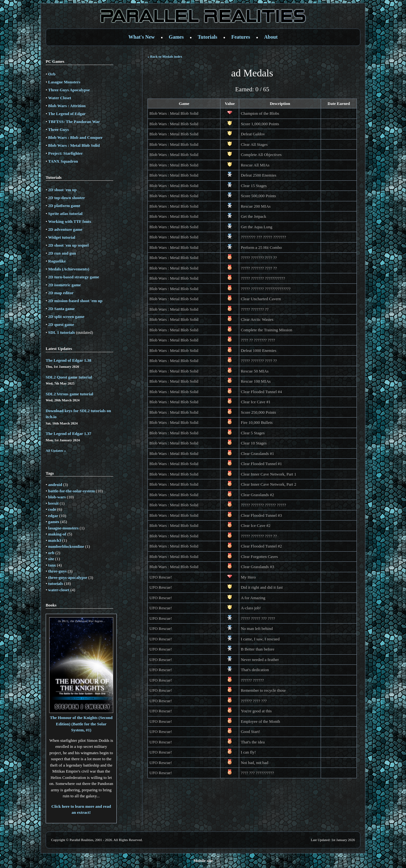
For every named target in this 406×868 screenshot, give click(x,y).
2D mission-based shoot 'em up (75, 301)
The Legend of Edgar (67, 114)
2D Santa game (62, 309)
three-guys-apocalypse (68, 577)
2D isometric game (65, 285)
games (54, 522)
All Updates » (56, 450)
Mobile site (203, 861)
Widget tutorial (62, 237)
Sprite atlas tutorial (65, 214)
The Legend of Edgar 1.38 (69, 360)
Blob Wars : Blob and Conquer (75, 137)
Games (176, 37)
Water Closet (60, 98)
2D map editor (61, 293)
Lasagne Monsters (64, 82)
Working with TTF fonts (70, 221)
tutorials (56, 583)
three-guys (57, 571)
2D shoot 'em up (62, 190)
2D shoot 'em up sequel (69, 245)
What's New (142, 37)
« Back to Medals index (165, 56)
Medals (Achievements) (69, 269)
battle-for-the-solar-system (72, 491)
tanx (52, 565)
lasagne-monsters (63, 528)
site (51, 559)
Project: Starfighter (65, 153)
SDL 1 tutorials (62, 332)
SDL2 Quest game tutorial (69, 377)
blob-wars (57, 497)
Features (241, 37)
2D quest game (61, 324)
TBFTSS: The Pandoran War (74, 122)
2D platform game (64, 206)
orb (51, 553)
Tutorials (207, 37)
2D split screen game (66, 317)
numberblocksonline (66, 546)
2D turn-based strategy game (74, 277)
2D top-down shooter (67, 198)
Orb (52, 74)
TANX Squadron (63, 161)
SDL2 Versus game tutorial (69, 394)
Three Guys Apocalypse (69, 90)
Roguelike (57, 261)
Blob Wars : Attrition (67, 106)
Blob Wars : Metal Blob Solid (74, 145)
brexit (53, 503)
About (271, 37)
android (55, 485)
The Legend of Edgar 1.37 (69, 434)
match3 (55, 540)
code (52, 509)
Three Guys (59, 130)
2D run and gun (62, 253)
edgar (53, 516)
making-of (57, 534)
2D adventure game (65, 229)
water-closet (59, 590)
